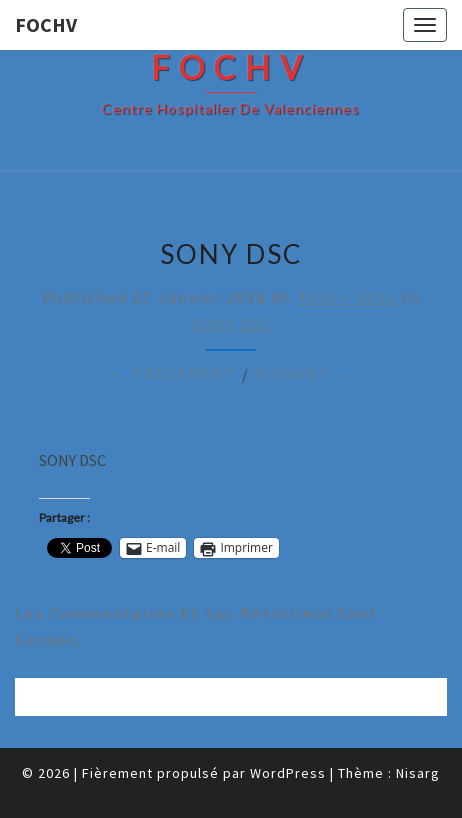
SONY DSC (231, 324)
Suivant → (304, 374)
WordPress (288, 773)
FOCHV (46, 24)
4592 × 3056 (347, 297)
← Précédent (173, 374)
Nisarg (418, 773)
